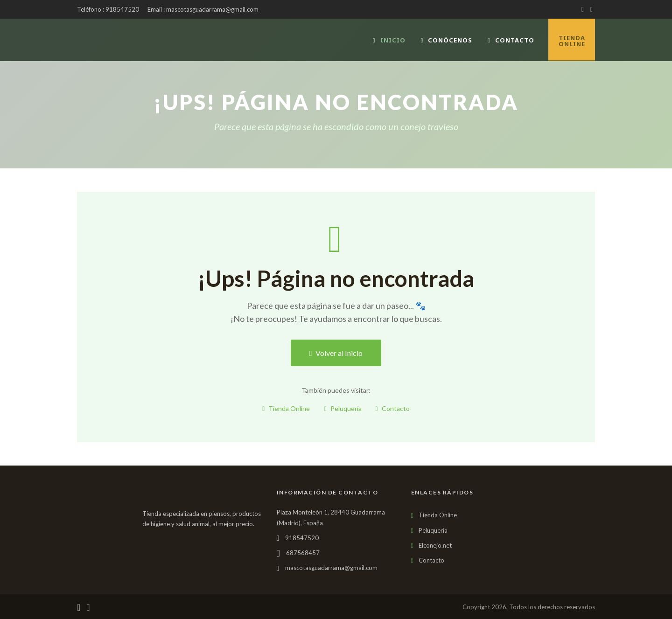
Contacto (511, 40)
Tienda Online (286, 408)
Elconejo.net (435, 545)
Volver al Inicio (336, 353)
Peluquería (343, 408)
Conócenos (447, 40)
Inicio (389, 40)
